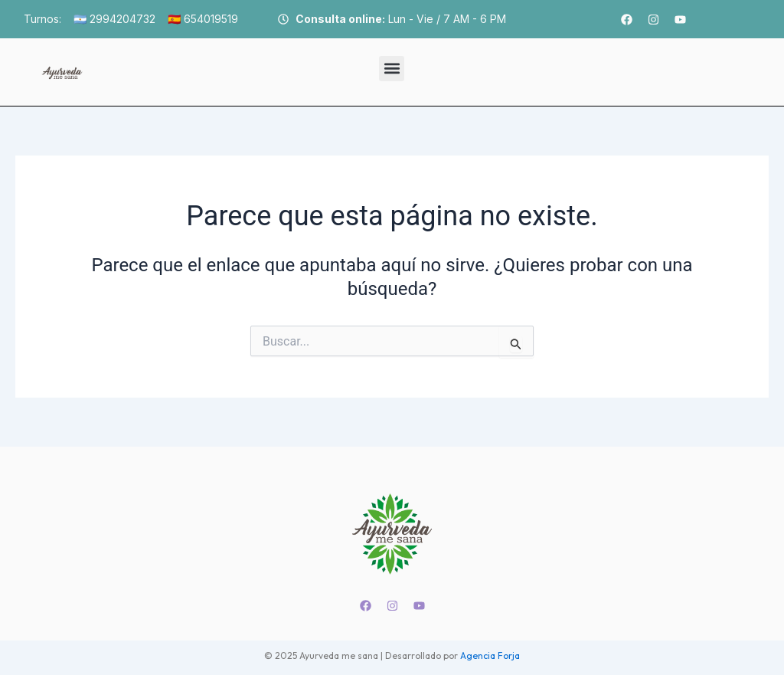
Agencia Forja (490, 655)
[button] (392, 69)
